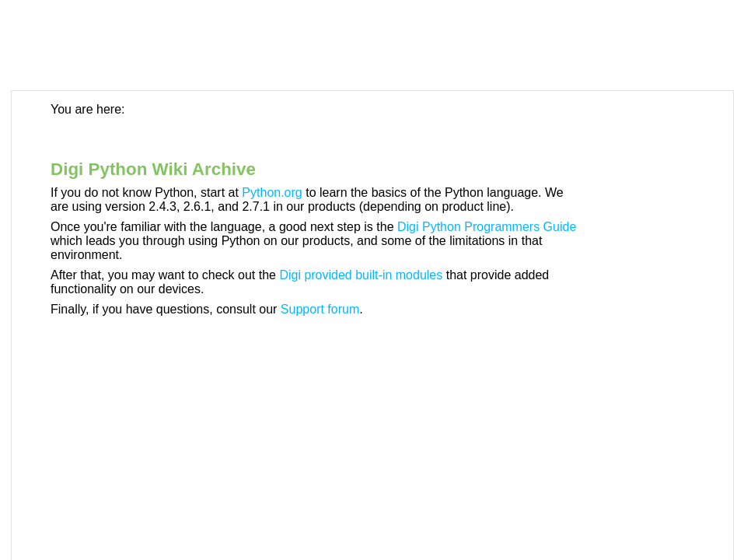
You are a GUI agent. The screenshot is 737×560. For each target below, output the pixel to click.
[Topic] (372, 325)
